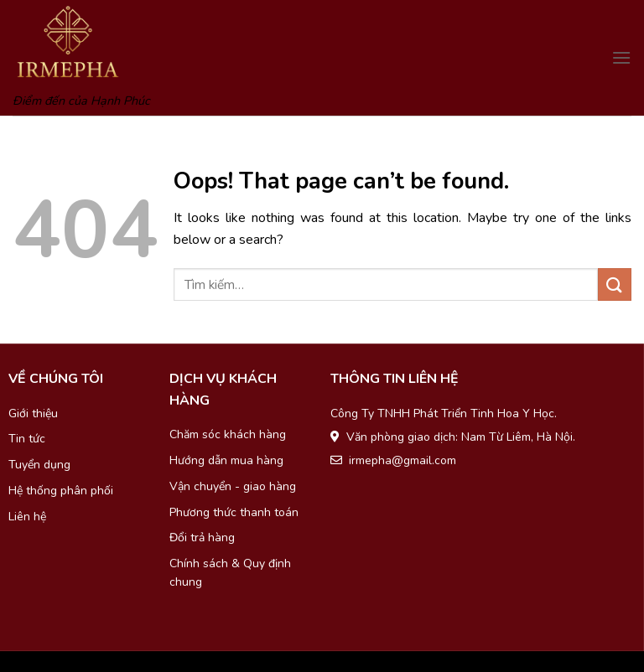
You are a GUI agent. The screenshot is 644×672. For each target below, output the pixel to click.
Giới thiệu (33, 414)
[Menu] (621, 57)
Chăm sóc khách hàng (228, 434)
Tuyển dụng (39, 465)
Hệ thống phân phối (61, 491)
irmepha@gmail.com (402, 460)
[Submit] (615, 284)
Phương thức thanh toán (234, 512)
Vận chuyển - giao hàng (233, 486)
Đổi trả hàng (202, 538)
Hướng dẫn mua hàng (226, 460)
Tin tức (27, 439)
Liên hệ (27, 517)
